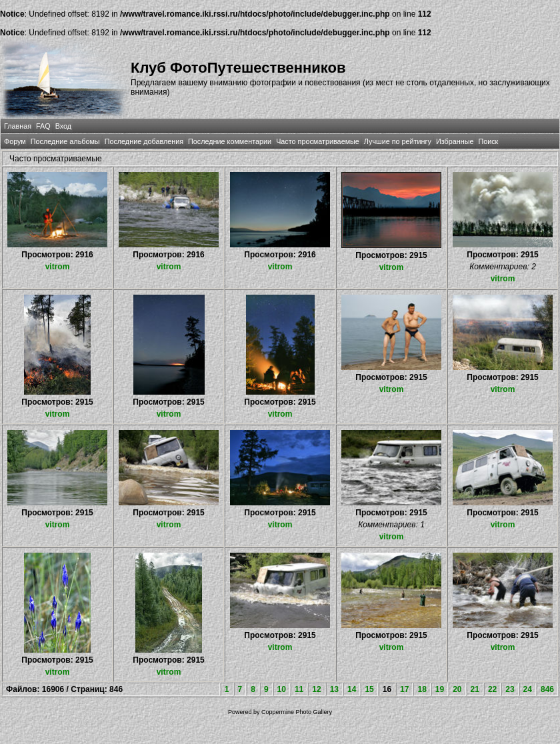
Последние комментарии (230, 141)
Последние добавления (144, 141)
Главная (18, 126)
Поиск (488, 141)
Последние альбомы (65, 141)
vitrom (58, 267)
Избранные (455, 141)
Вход (63, 126)
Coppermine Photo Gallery (297, 712)
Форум (15, 141)
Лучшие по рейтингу (398, 141)
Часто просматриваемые (318, 141)
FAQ (43, 126)
